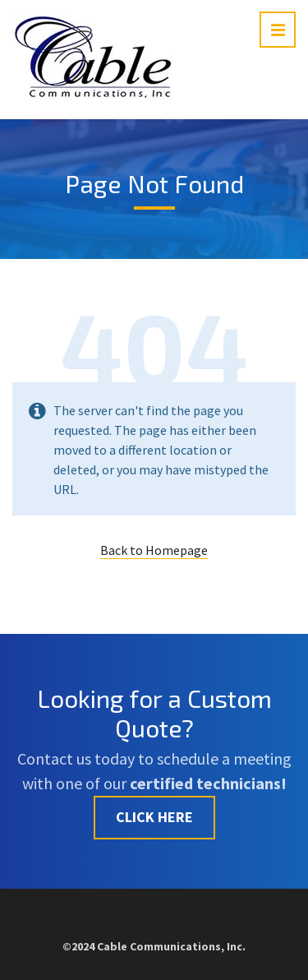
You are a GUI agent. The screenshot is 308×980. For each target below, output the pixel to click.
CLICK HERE (154, 817)
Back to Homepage (154, 550)
